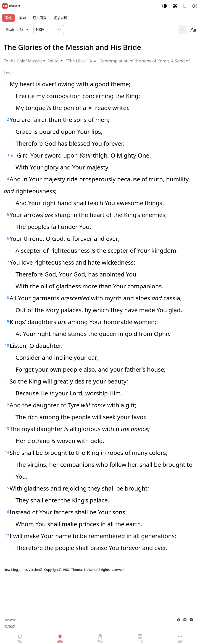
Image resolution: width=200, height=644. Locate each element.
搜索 (22, 18)
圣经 (8, 18)
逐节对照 (61, 18)
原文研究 (40, 18)
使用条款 (10, 627)
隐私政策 (10, 620)
